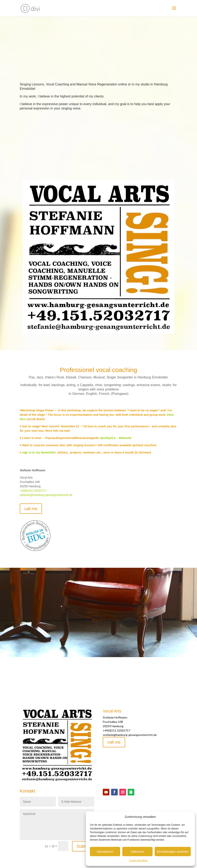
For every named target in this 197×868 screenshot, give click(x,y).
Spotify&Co (108, 438)
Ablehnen (137, 852)
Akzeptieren (105, 852)
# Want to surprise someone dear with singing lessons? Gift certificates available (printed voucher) (88, 445)
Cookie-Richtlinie (138, 861)
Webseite (125, 438)
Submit (83, 846)
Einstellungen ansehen (173, 852)
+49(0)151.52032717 (33, 491)
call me (31, 509)
